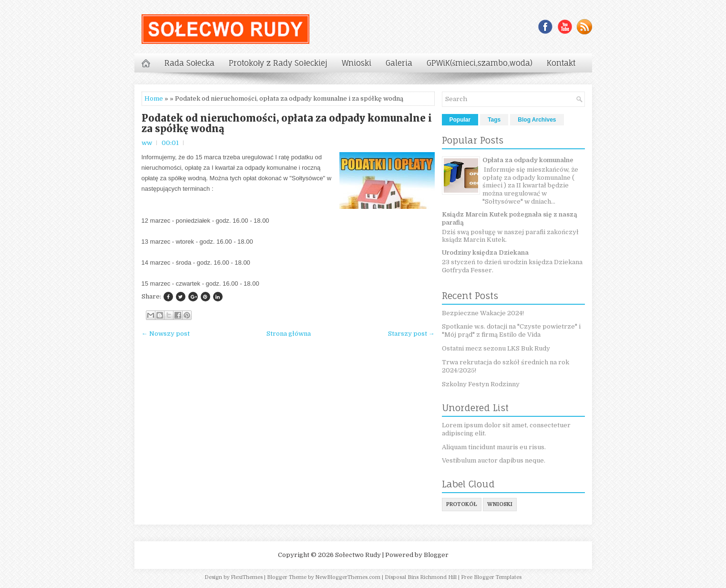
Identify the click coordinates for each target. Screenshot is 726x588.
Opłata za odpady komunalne (528, 160)
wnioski (500, 504)
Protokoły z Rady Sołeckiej (278, 63)
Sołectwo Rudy (358, 555)
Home (154, 98)
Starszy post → (411, 334)
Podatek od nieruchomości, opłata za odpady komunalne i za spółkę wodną (287, 124)
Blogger (436, 555)
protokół (462, 504)
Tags (494, 120)
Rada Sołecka (189, 63)
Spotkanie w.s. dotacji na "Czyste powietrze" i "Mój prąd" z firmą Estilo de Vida (511, 330)
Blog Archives (537, 120)
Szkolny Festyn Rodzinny (481, 384)
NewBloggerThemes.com (348, 577)
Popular (460, 120)
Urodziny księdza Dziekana (485, 253)
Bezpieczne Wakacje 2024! (483, 313)
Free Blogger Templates (491, 577)
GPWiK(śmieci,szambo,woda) (480, 63)
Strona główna (289, 334)
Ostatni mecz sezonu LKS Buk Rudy (496, 348)
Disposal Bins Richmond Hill (421, 577)
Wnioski (357, 63)
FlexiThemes (247, 577)
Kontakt (561, 63)
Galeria (399, 63)
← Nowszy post (166, 334)
